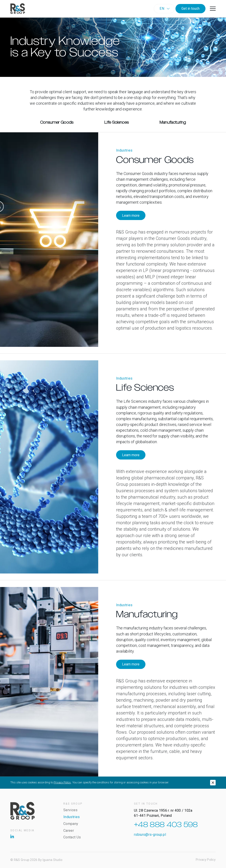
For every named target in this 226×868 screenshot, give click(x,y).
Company (71, 824)
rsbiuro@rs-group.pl (150, 835)
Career (69, 831)
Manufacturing (173, 123)
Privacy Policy (206, 860)
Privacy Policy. (62, 782)
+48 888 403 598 (166, 825)
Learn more (131, 216)
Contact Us (72, 837)
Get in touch (190, 9)
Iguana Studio (53, 860)
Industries (72, 817)
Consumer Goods (57, 123)
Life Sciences (117, 123)
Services (71, 810)
